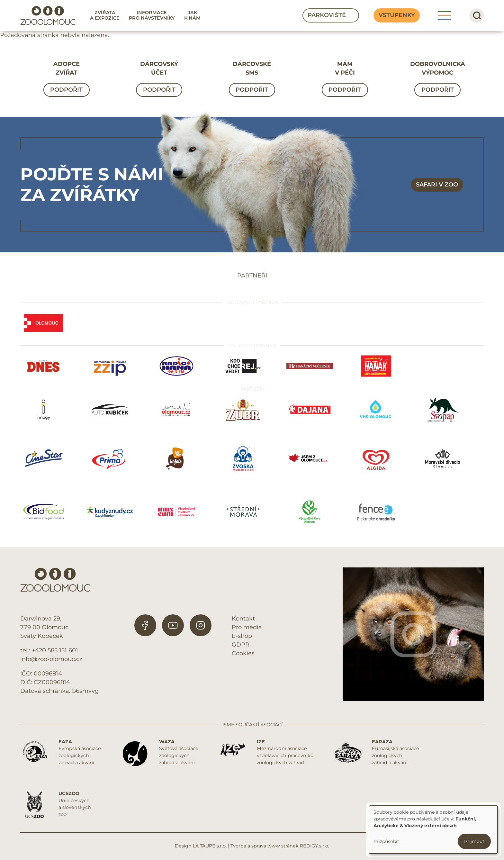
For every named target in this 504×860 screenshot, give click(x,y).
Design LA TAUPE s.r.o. (201, 846)
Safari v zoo (437, 185)
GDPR (241, 645)
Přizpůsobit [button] (386, 841)
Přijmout (474, 841)
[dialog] (433, 830)
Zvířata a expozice (105, 15)
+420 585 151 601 (55, 650)
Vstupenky (397, 15)
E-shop (242, 636)
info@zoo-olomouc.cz (51, 659)
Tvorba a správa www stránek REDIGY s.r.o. (280, 846)
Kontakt (243, 619)
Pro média (247, 627)
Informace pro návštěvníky (152, 15)
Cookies (243, 653)
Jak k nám (192, 15)
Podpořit (66, 90)
